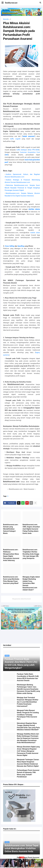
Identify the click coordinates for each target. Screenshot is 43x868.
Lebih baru (5, 606)
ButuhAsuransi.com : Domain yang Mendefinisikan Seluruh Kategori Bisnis (11, 529)
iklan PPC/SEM (34, 150)
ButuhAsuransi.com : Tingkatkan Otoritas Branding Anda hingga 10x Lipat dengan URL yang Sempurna (31, 554)
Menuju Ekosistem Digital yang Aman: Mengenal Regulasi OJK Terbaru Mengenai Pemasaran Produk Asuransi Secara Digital (28, 751)
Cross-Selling (10, 246)
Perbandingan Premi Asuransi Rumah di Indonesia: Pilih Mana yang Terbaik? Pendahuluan (28, 773)
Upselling (21, 246)
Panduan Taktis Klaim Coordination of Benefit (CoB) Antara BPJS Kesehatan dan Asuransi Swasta (28, 677)
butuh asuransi (29, 136)
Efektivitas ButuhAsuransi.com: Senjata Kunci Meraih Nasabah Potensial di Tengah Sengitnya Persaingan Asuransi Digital (22, 188)
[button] (3, 3)
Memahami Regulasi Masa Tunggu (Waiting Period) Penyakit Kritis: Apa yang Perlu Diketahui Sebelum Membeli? (28, 726)
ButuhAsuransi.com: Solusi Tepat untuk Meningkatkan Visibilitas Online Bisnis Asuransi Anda (21, 848)
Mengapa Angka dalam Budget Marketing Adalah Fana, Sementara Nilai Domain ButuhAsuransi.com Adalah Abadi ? (31, 583)
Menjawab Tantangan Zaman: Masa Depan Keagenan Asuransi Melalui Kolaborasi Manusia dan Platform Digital (28, 763)
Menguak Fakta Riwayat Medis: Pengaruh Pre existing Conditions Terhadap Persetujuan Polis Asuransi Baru (28, 715)
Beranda (6, 19)
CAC (7, 155)
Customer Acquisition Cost (30, 152)
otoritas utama (34, 209)
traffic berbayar (22, 150)
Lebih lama (37, 606)
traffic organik (15, 139)
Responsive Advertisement (21, 599)
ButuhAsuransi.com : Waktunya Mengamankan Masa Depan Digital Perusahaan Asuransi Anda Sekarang (11, 555)
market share (35, 233)
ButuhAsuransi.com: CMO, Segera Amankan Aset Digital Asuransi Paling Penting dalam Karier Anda (31, 529)
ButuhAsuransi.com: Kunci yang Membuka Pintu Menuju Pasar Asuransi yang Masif (11, 580)
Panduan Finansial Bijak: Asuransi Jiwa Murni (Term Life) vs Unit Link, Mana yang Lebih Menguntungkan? (21, 663)
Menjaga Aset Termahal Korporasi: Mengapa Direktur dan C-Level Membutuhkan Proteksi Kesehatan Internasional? (28, 702)
